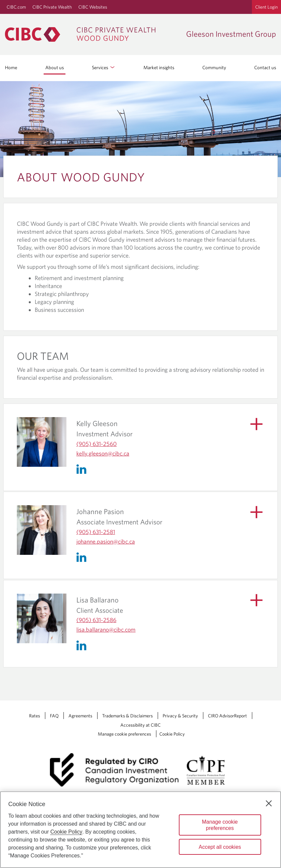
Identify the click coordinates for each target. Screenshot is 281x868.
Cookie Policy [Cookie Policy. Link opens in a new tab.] (172, 734)
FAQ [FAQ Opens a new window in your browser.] (54, 716)
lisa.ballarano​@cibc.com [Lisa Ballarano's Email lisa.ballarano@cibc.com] (106, 629)
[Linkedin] (83, 468)
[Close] (269, 803)
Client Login (266, 7)
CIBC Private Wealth (52, 7)
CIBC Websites (93, 7)
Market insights (159, 67)
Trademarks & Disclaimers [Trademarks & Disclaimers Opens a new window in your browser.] (127, 716)
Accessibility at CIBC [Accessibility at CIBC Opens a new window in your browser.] (140, 725)
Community (214, 67)
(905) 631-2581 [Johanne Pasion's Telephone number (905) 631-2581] (96, 532)
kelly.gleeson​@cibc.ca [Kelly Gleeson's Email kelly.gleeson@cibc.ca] (103, 453)
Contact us (265, 67)
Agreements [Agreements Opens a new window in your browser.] (80, 716)
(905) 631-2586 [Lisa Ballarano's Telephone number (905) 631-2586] (96, 620)
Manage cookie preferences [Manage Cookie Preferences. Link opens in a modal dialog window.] (124, 734)
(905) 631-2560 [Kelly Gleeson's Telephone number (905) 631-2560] (97, 444)
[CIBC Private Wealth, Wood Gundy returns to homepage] (83, 34)
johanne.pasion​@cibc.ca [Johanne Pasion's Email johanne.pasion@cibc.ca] (106, 541)
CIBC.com (16, 7)
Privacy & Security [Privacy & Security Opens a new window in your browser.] (180, 716)
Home (11, 67)
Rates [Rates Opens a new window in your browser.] (35, 716)
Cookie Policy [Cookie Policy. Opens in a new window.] (66, 832)
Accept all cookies (220, 847)
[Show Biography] (254, 426)
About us (55, 67)
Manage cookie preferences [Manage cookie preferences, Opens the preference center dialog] (220, 825)
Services (104, 67)
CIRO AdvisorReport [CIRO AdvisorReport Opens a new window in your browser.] (227, 716)
